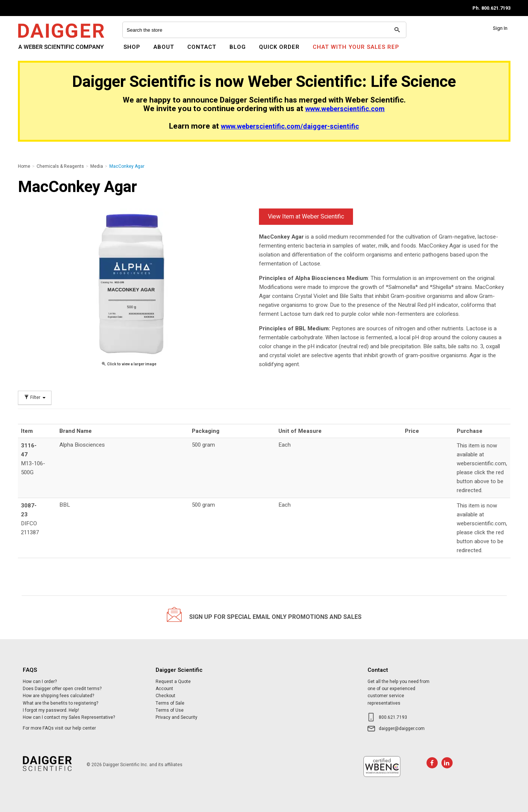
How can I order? (40, 682)
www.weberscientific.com (345, 109)
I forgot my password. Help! (51, 710)
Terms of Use (170, 710)
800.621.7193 (393, 717)
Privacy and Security (176, 717)
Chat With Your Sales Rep (356, 47)
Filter (35, 398)
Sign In (500, 28)
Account (164, 689)
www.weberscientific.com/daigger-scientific (290, 127)
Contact (202, 47)
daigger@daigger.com (402, 728)
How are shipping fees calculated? (58, 696)
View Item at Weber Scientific (306, 217)
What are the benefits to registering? (60, 703)
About (164, 47)
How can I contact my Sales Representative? (69, 717)
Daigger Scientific (38, 51)
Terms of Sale (170, 703)
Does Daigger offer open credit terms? (62, 689)
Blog (238, 47)
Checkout (165, 696)
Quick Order (279, 47)
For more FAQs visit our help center (59, 728)
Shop (132, 47)
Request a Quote (173, 682)
